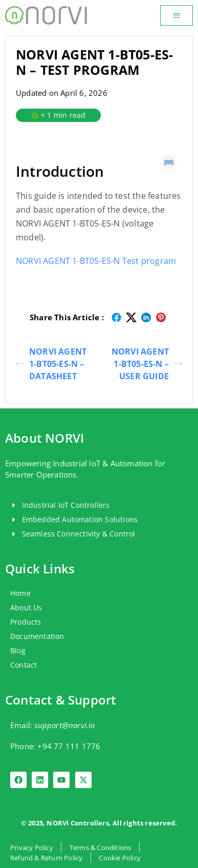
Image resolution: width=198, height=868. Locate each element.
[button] (177, 15)
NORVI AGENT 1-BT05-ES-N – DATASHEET (51, 364)
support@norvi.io (64, 725)
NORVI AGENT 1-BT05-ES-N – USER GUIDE (147, 364)
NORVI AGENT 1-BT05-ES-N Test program (96, 261)
